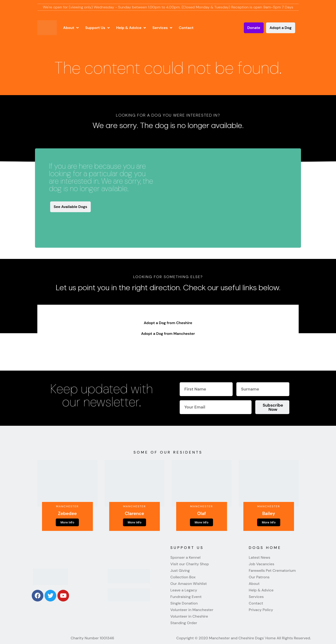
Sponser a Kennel (185, 558)
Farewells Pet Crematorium (272, 571)
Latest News (259, 558)
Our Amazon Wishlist (189, 584)
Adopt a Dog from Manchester (168, 334)
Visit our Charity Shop (190, 564)
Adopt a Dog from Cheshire (168, 323)
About (254, 584)
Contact (256, 603)
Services (256, 597)
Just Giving (180, 571)
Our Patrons (259, 577)
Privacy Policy (261, 610)
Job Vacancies (261, 564)
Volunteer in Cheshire (189, 616)
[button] (72, 28)
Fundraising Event (186, 597)
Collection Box (183, 577)
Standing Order (184, 623)
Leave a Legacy (184, 590)
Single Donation (184, 603)
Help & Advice (261, 590)
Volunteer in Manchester (192, 610)
